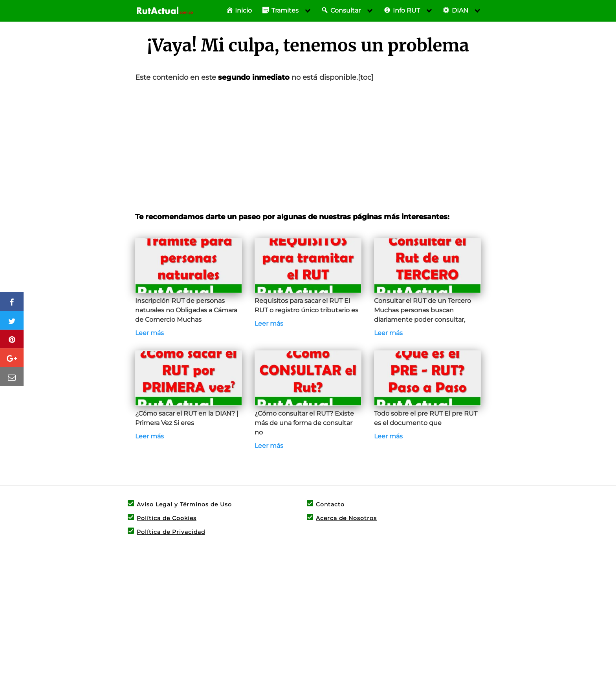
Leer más (149, 333)
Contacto (330, 504)
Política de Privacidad (171, 532)
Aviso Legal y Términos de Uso (184, 504)
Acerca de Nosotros (346, 518)
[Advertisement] (308, 147)
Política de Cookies (167, 518)
